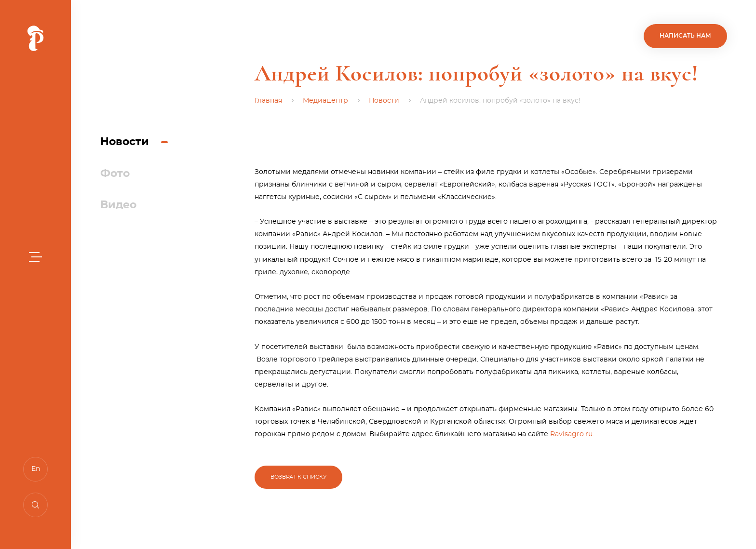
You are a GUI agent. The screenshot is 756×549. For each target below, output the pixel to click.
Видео (118, 205)
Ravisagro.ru (571, 435)
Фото (115, 174)
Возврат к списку (298, 477)
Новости (125, 142)
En (36, 469)
